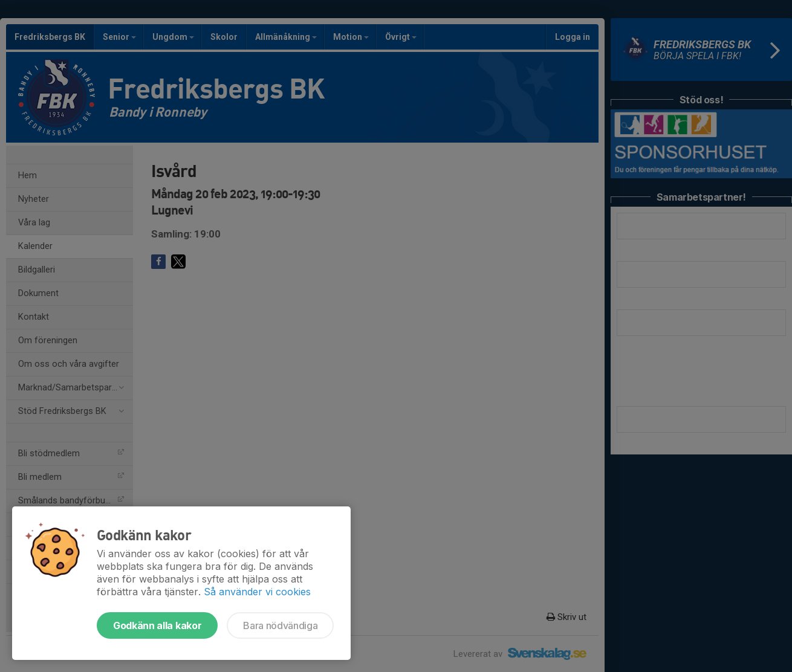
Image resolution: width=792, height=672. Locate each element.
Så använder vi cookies (257, 592)
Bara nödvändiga (280, 625)
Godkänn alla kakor (157, 625)
